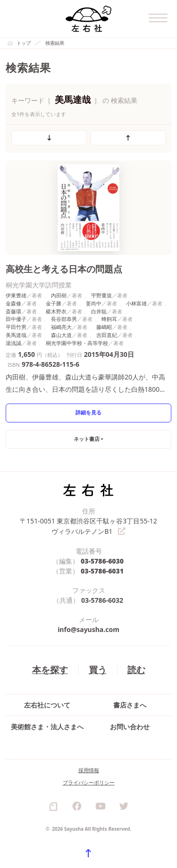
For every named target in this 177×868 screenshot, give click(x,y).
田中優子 (16, 319)
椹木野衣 (56, 311)
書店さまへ (130, 704)
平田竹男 (16, 327)
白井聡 (99, 311)
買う (98, 669)
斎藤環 (13, 311)
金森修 (13, 303)
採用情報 (89, 770)
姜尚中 (94, 303)
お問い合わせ (130, 726)
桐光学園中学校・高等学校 (77, 343)
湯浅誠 (13, 343)
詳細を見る (88, 412)
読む (136, 669)
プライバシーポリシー (89, 782)
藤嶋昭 (104, 327)
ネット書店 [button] (87, 439)
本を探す (50, 669)
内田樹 (59, 295)
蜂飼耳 (109, 319)
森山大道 (61, 335)
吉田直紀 (107, 335)
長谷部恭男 (64, 319)
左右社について (47, 704)
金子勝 (54, 303)
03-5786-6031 (102, 570)
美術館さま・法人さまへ (47, 726)
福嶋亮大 (61, 327)
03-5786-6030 (102, 560)
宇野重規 (101, 295)
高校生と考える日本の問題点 (64, 269)
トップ (24, 43)
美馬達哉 (16, 335)
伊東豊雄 (16, 295)
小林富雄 (136, 303)
